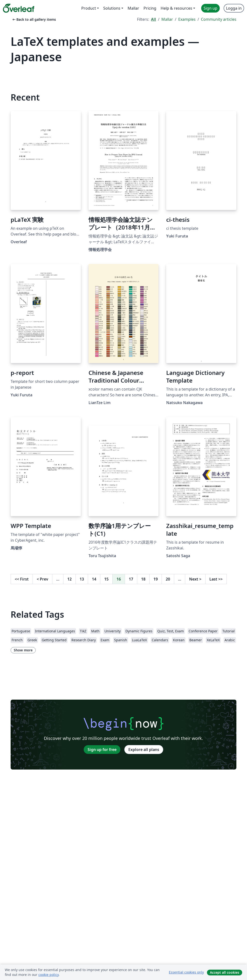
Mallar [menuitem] (133, 8)
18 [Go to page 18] (143, 579)
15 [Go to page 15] (106, 579)
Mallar (167, 19)
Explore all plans (144, 750)
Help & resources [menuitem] (176, 8)
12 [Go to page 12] (69, 579)
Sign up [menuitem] (210, 8)
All (154, 19)
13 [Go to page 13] (82, 579)
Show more (23, 650)
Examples (187, 19)
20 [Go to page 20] (168, 579)
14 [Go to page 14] (94, 579)
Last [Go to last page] (216, 579)
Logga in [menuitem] (234, 8)
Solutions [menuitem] (112, 8)
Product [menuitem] (89, 8)
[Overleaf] (19, 8)
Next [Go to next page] (195, 579)
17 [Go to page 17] (131, 579)
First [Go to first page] (22, 579)
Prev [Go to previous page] (42, 579)
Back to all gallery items (34, 19)
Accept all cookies (225, 972)
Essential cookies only (186, 972)
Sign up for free (102, 750)
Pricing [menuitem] (150, 8)
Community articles (219, 19)
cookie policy (48, 975)
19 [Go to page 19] (156, 579)
